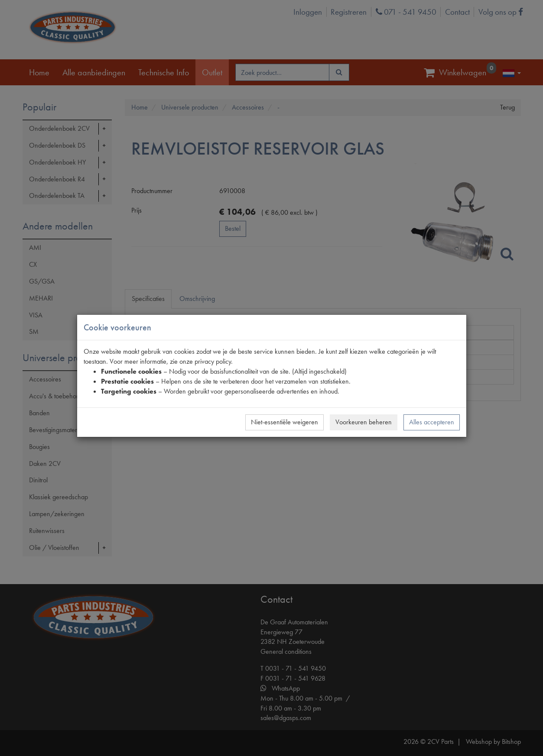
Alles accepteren (432, 422)
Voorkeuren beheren (364, 422)
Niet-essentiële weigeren (285, 422)
